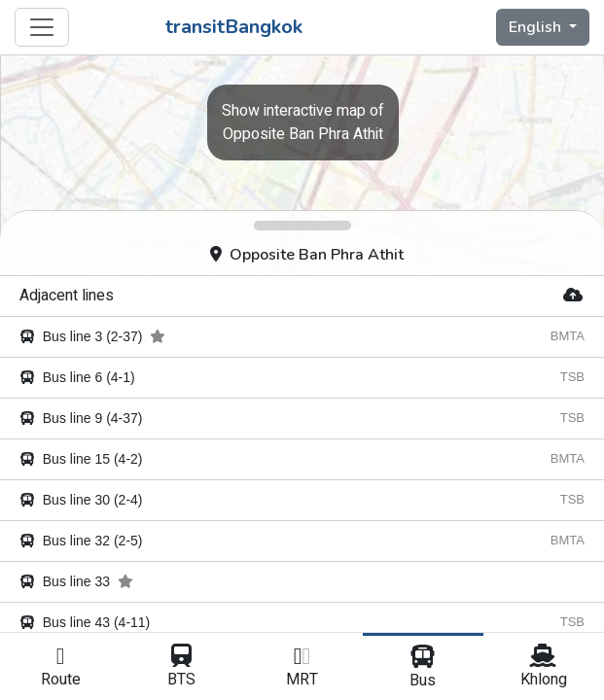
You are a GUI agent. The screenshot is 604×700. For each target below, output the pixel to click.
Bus (423, 669)
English (537, 27)
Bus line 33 (76, 581)
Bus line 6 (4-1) (77, 377)
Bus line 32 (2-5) (81, 541)
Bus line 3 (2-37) (92, 336)
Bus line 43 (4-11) (85, 622)
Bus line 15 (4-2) (81, 459)
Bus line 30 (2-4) (81, 500)
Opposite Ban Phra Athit (307, 255)
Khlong (544, 668)
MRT (302, 668)
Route (60, 668)
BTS (181, 668)
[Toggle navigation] (42, 27)
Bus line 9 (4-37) (81, 418)
